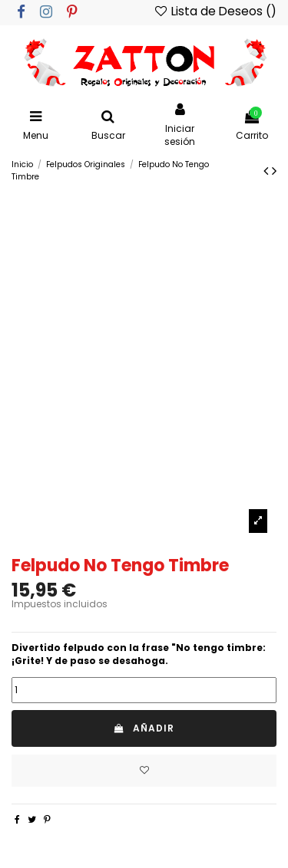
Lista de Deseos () (215, 11)
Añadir (144, 728)
